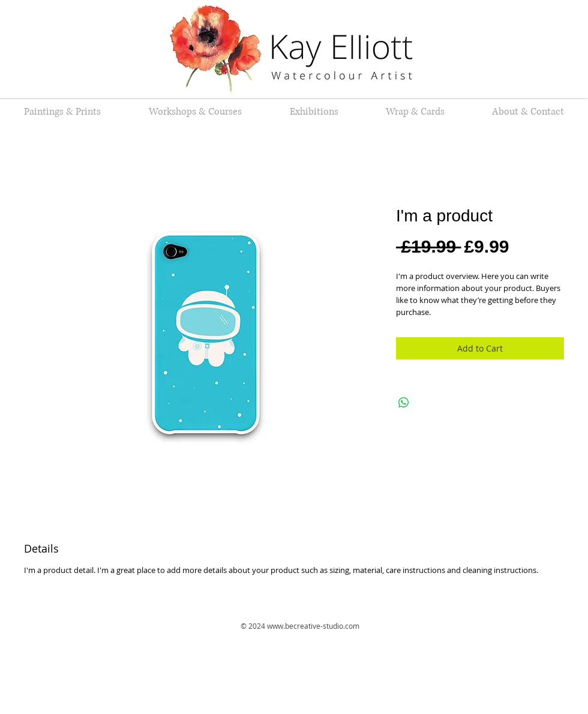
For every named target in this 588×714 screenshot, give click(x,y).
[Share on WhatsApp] (404, 403)
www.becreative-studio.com (313, 626)
